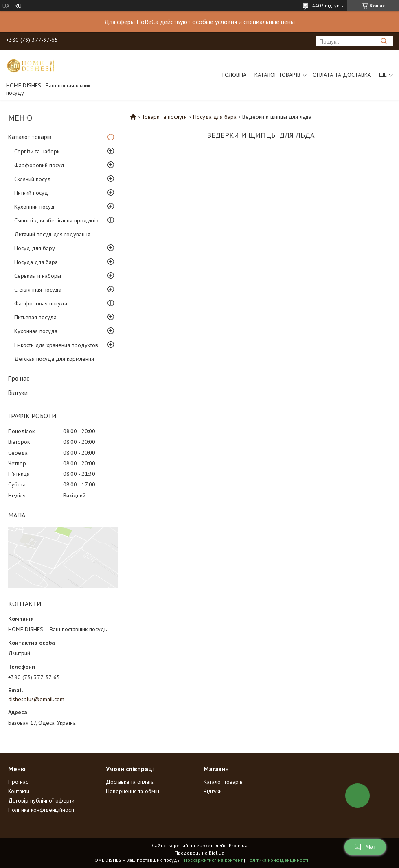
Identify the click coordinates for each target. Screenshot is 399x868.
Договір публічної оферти (41, 800)
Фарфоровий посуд (39, 165)
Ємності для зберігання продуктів (56, 220)
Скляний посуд (33, 179)
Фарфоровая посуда (41, 303)
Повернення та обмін (133, 791)
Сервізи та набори (37, 151)
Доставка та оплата (130, 782)
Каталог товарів (277, 75)
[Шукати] (384, 41)
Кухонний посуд (34, 207)
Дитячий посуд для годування (52, 234)
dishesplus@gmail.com (36, 699)
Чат (365, 847)
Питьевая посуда (35, 317)
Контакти (19, 791)
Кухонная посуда (36, 331)
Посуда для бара (36, 262)
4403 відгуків (328, 5)
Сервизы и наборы (38, 276)
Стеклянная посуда (38, 290)
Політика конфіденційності (41, 810)
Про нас (19, 378)
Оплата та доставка (342, 75)
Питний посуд (31, 193)
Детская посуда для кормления (54, 359)
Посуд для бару (35, 248)
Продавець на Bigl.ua (199, 853)
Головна (234, 75)
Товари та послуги (164, 117)
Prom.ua (238, 845)
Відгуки (18, 393)
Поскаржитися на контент (213, 860)
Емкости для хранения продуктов (56, 345)
